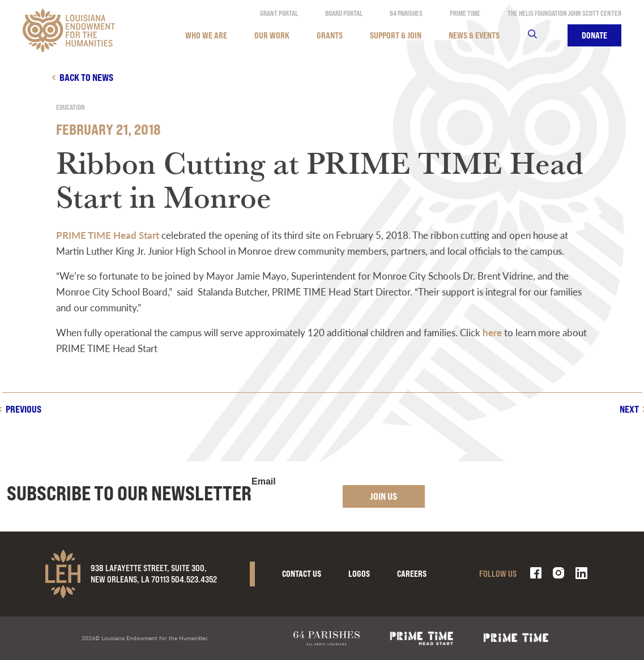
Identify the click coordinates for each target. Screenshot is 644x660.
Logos (359, 574)
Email (264, 482)
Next (629, 409)
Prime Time (465, 13)
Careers (412, 574)
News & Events (474, 35)
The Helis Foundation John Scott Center (564, 13)
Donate (594, 35)
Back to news (86, 77)
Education (71, 107)
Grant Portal (279, 13)
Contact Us (302, 574)
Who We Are (206, 35)
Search (539, 35)
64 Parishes (406, 13)
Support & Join (396, 35)
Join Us (383, 496)
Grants (330, 35)
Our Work (272, 35)
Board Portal (344, 13)
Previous (24, 409)
